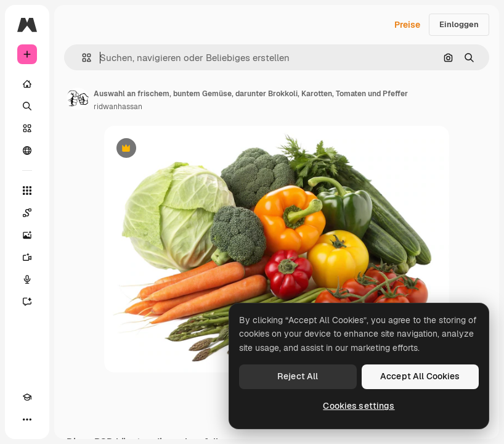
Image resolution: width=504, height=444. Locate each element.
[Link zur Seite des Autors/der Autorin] (78, 99)
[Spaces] (27, 213)
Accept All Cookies (420, 376)
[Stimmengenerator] (27, 279)
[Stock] (27, 128)
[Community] (27, 150)
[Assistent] (27, 302)
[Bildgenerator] (27, 235)
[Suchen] (27, 106)
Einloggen (459, 24)
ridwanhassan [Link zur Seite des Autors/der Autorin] (118, 107)
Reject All (298, 376)
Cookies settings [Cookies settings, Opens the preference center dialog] (359, 406)
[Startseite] (27, 84)
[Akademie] (27, 397)
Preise (407, 25)
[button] (82, 58)
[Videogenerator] (27, 257)
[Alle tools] (27, 191)
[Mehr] (27, 419)
